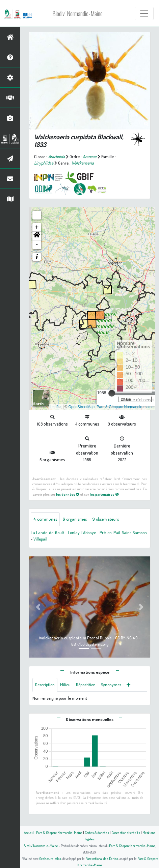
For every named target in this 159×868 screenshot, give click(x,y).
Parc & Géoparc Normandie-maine (125, 407)
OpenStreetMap (81, 407)
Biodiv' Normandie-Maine (77, 13)
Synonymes (111, 685)
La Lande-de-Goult (47, 532)
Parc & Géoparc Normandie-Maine (59, 832)
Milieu (65, 685)
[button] (37, 236)
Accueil (29, 832)
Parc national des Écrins (102, 858)
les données (68, 494)
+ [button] (37, 227)
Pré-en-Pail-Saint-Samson (123, 532)
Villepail (40, 539)
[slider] (112, 393)
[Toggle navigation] (144, 13)
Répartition (86, 685)
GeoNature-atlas (50, 858)
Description (45, 685)
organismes (75, 519)
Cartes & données (97, 832)
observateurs (105, 519)
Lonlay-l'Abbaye (82, 532)
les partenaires (104, 494)
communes (45, 519)
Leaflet (56, 407)
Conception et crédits (126, 832)
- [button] (37, 245)
